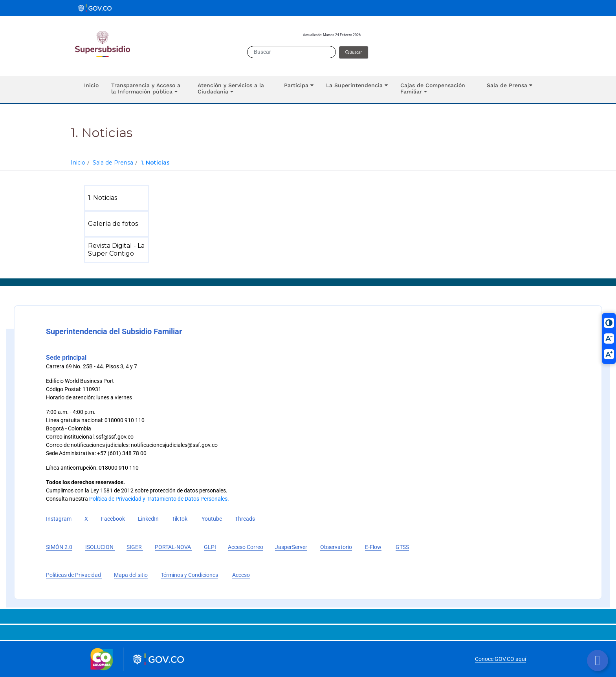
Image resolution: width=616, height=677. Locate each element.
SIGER (135, 547)
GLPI (210, 547)
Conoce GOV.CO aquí (500, 659)
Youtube (212, 519)
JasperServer (291, 547)
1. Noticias (155, 163)
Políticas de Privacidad (74, 575)
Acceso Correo (246, 547)
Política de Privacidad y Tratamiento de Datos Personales (158, 499)
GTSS (402, 547)
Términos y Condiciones (189, 575)
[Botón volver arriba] (598, 661)
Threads (245, 519)
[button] (148, 89)
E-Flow (373, 547)
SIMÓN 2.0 (59, 547)
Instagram (59, 519)
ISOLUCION (100, 547)
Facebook (113, 519)
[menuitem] (118, 198)
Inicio (78, 163)
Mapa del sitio (131, 575)
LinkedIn (148, 519)
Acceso (241, 575)
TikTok (180, 519)
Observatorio (336, 547)
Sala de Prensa (113, 163)
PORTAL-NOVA (173, 547)
